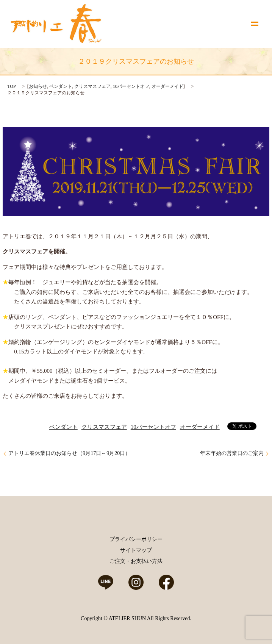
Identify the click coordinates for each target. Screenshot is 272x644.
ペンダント (61, 86)
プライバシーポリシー (136, 539)
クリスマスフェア (92, 86)
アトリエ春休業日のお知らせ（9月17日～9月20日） (69, 453)
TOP (11, 86)
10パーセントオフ (131, 86)
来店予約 (26, 24)
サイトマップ (136, 550)
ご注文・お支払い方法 (136, 561)
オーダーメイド (167, 86)
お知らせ (38, 86)
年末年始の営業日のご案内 (232, 453)
